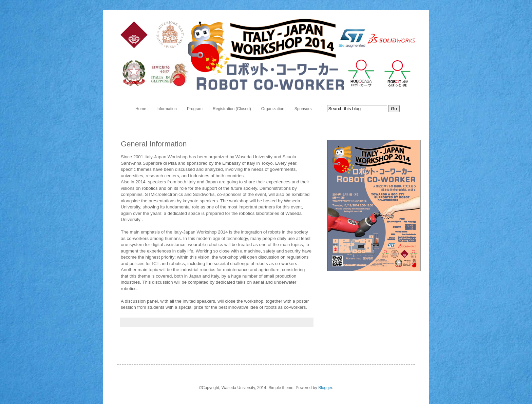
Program (195, 109)
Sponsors (303, 109)
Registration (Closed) (232, 109)
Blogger (325, 388)
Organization (273, 109)
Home (141, 109)
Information (167, 109)
